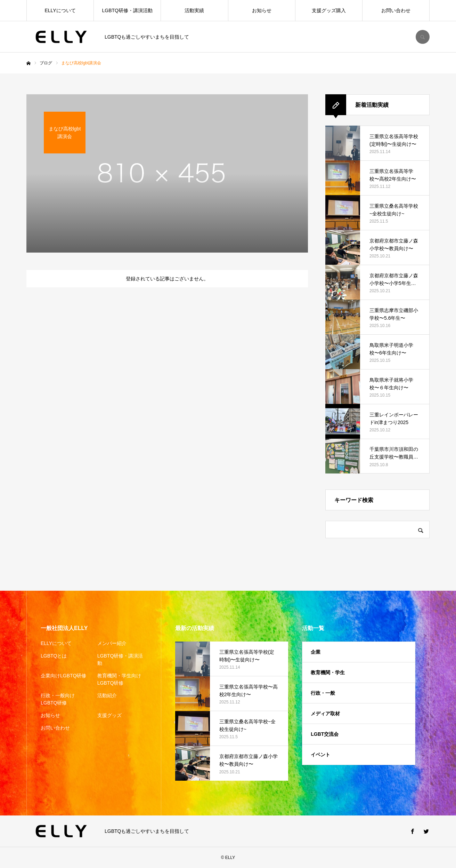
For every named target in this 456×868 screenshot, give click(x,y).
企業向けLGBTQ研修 (63, 676)
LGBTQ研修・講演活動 (127, 10)
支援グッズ (109, 715)
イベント (320, 755)
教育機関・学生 (328, 672)
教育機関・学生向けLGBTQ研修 (119, 679)
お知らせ (262, 10)
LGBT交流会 (325, 734)
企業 (316, 652)
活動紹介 (107, 695)
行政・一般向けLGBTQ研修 (58, 699)
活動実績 (194, 10)
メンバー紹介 (112, 643)
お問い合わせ (396, 10)
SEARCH (423, 37)
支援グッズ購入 (329, 10)
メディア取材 (325, 714)
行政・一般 (323, 693)
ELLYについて (60, 10)
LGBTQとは (54, 656)
